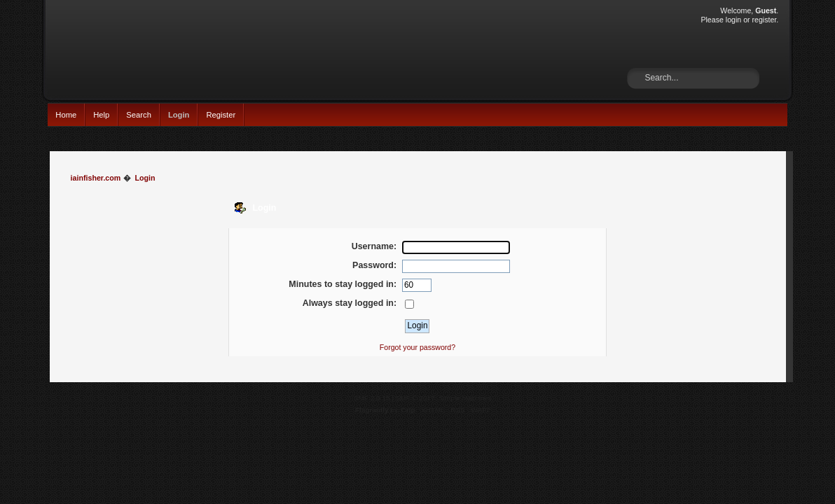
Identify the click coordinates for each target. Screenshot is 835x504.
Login (179, 115)
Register (221, 115)
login (733, 20)
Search (139, 115)
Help (101, 115)
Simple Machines (465, 398)
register (765, 20)
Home (66, 115)
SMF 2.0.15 (372, 398)
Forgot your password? (417, 347)
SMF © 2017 (415, 398)
